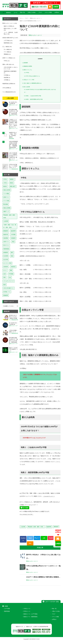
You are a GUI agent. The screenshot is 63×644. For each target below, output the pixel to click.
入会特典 (23, 530)
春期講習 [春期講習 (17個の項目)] (6, 252)
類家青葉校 (7, 43)
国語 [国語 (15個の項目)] (12, 256)
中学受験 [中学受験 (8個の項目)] (11, 274)
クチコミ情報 (48, 12)
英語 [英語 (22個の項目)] (13, 242)
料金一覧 (22, 12)
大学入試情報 (6, 88)
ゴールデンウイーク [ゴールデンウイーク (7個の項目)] (9, 281)
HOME (6, 610)
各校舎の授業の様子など (9, 38)
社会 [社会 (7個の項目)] (10, 277)
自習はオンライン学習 (29, 82)
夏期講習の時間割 (28, 69)
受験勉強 (6, 54)
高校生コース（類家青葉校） (31, 620)
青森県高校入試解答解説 (10, 71)
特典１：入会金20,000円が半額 (34, 99)
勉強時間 (49, 530)
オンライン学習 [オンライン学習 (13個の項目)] (7, 263)
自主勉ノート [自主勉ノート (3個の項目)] (7, 292)
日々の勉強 (7, 49)
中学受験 (6, 75)
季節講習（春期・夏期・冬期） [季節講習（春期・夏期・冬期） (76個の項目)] (10, 216)
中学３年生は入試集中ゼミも (33, 79)
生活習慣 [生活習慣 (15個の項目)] (6, 256)
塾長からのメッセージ (37, 18)
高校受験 (6, 78)
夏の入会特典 (27, 90)
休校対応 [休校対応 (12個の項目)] (13, 267)
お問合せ (57, 12)
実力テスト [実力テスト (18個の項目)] (6, 245)
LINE (44, 541)
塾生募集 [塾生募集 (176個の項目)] (6, 204)
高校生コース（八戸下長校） (31, 618)
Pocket (51, 541)
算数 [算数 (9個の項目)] (11, 270)
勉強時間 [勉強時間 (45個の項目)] (13, 231)
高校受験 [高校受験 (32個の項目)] (6, 238)
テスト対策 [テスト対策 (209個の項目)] (6, 201)
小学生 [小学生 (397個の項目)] (5, 183)
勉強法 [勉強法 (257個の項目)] (5, 186)
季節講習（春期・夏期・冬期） (36, 530)
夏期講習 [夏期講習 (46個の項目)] (6, 231)
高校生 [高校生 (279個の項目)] (11, 183)
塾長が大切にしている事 (10, 29)
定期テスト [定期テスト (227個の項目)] (6, 197)
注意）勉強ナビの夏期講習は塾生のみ (33, 86)
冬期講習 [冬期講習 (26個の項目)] (13, 238)
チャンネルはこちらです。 (28, 517)
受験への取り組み (7, 64)
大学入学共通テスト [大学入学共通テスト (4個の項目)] (9, 288)
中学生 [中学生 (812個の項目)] (5, 179)
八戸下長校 (7, 41)
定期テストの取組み (8, 58)
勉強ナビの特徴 (8, 26)
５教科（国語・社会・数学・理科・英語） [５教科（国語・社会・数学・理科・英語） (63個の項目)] (10, 226)
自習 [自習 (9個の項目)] (5, 274)
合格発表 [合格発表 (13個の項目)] (6, 267)
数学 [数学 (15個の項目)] (12, 252)
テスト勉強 (7, 52)
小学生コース (27, 613)
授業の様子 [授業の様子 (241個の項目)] (13, 186)
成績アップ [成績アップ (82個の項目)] (6, 211)
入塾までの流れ (32, 12)
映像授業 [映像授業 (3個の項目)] (6, 295)
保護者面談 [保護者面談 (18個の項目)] (6, 249)
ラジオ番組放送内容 (8, 92)
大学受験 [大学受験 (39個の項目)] (13, 235)
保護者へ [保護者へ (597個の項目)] (12, 179)
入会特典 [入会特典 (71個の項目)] (6, 221)
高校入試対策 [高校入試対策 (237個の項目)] (7, 190)
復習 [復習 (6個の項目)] (5, 285)
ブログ (40, 12)
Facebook (23, 542)
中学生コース (27, 615)
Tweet (30, 541)
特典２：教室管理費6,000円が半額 (35, 102)
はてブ (37, 541)
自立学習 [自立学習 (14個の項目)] (6, 260)
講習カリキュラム (28, 73)
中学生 (27, 75)
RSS (30, 546)
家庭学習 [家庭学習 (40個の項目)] (6, 235)
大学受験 (6, 80)
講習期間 (25, 66)
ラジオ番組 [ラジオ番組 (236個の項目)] (6, 194)
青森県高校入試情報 (8, 84)
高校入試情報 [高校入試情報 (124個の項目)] (7, 208)
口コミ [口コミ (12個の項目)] (5, 270)
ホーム (21, 18)
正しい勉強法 (6, 47)
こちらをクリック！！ (50, 499)
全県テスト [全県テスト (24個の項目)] (6, 242)
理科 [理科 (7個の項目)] (5, 277)
